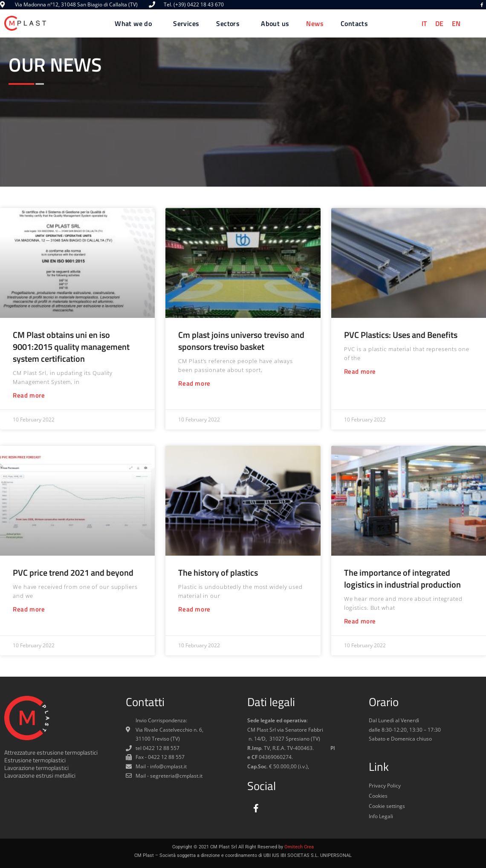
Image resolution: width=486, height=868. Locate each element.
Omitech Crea (299, 847)
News (315, 23)
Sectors (230, 23)
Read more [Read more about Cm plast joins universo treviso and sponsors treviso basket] (194, 383)
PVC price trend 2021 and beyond (73, 572)
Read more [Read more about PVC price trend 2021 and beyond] (29, 609)
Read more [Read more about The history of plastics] (194, 609)
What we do (135, 23)
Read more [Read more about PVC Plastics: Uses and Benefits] (360, 371)
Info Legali (381, 816)
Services (186, 23)
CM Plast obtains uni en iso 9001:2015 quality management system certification (71, 347)
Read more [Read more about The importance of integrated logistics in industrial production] (360, 621)
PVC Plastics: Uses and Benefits (401, 335)
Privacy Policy (385, 786)
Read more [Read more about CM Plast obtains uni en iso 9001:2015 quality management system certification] (29, 395)
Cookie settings (387, 806)
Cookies (378, 796)
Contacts (354, 23)
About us (275, 23)
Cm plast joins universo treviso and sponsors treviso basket (241, 341)
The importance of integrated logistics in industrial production (402, 578)
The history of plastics (218, 572)
